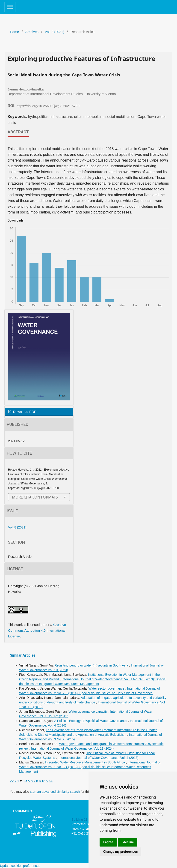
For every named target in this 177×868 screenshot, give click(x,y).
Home (15, 32)
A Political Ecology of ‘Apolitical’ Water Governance (91, 721)
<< (12, 781)
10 (43, 781)
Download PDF (24, 412)
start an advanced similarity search (55, 792)
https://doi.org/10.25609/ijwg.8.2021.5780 (48, 106)
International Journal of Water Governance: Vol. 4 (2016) (98, 758)
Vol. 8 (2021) (54, 32)
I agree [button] (108, 842)
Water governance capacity (88, 712)
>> (51, 781)
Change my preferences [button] (120, 852)
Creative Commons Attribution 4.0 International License (37, 631)
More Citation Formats (35, 497)
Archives (32, 32)
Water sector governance (107, 688)
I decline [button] (128, 842)
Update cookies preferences (20, 866)
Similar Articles (23, 655)
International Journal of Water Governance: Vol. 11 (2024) (72, 748)
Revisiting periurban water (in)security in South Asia (92, 665)
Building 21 (79, 820)
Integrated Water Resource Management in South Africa (85, 762)
